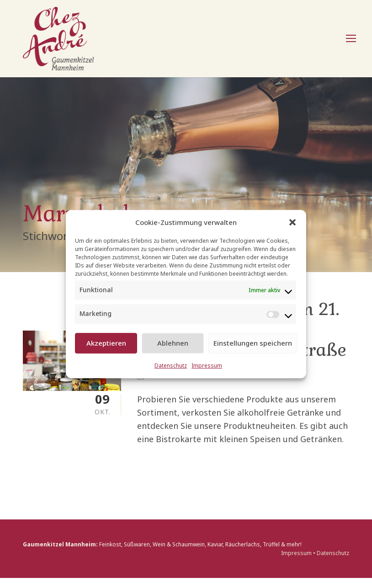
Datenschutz (171, 366)
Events (162, 386)
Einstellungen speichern (253, 343)
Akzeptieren (106, 343)
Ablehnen (173, 343)
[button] (292, 222)
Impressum (207, 366)
